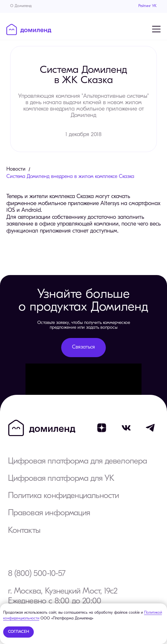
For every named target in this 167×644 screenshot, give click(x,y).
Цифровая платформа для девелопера (78, 461)
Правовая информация (49, 513)
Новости (16, 169)
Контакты (24, 531)
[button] (83, 348)
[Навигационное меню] (156, 29)
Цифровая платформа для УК (61, 479)
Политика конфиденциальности (64, 496)
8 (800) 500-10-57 (37, 574)
